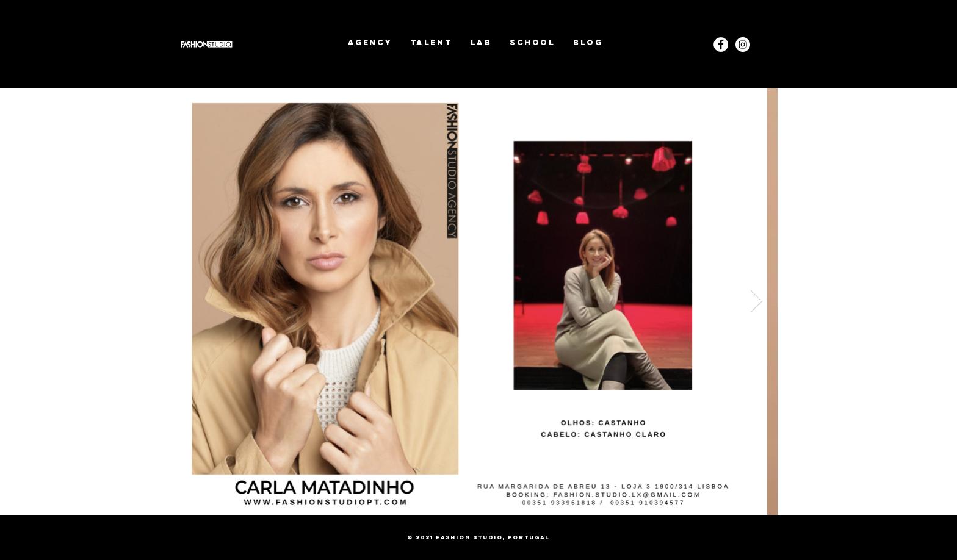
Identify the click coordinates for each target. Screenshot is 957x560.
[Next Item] (757, 301)
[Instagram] (743, 45)
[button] (431, 42)
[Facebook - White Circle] (721, 45)
